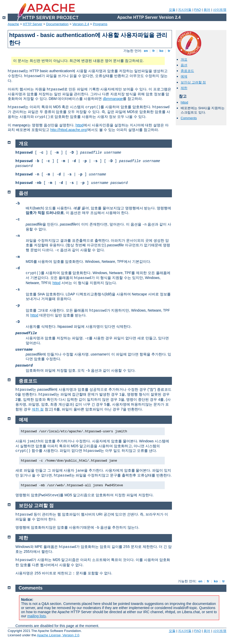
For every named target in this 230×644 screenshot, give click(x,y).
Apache (13, 24)
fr (154, 51)
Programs (100, 24)
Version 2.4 (81, 24)
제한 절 (38, 409)
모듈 (172, 10)
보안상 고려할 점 (193, 82)
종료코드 (187, 71)
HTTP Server (33, 24)
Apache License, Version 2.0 (58, 635)
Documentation (57, 24)
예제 (184, 76)
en (146, 51)
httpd (80, 125)
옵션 (184, 65)
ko (161, 51)
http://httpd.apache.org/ (69, 130)
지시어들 (185, 10)
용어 (207, 10)
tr (169, 51)
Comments (189, 118)
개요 (184, 59)
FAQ (198, 10)
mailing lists (36, 616)
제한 (184, 88)
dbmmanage (113, 99)
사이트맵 (220, 10)
